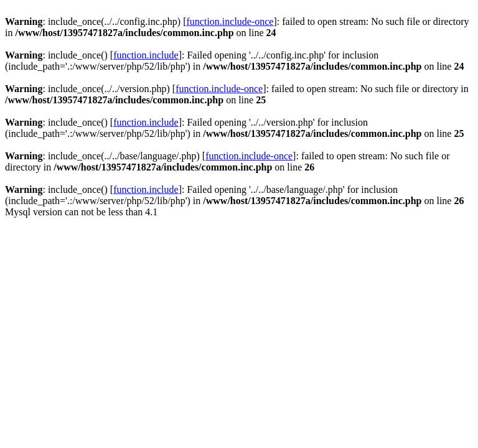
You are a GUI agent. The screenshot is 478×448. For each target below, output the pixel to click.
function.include (146, 55)
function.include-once (230, 21)
